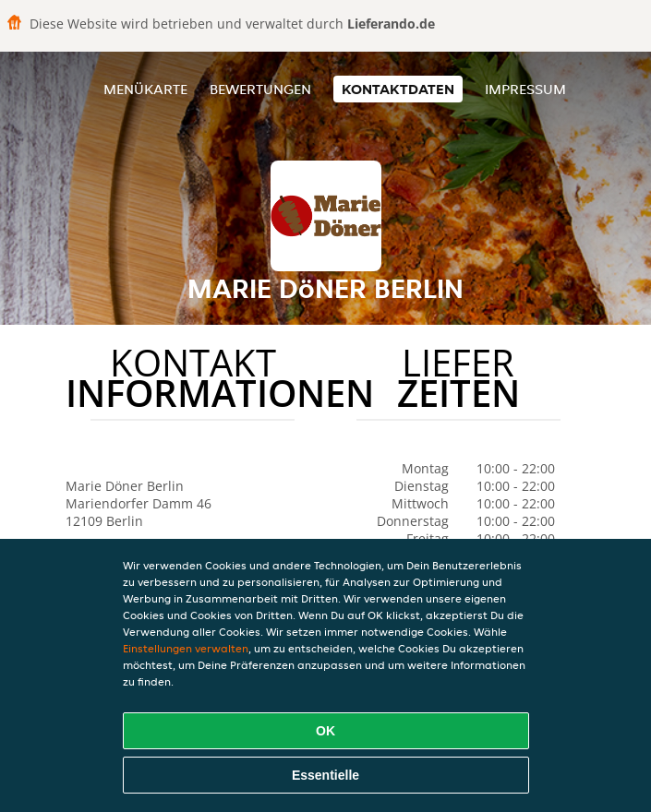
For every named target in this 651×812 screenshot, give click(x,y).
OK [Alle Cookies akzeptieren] (325, 731)
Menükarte (145, 89)
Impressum (525, 89)
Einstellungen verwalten (186, 648)
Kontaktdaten (398, 89)
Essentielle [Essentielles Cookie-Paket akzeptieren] (325, 775)
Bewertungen (260, 89)
